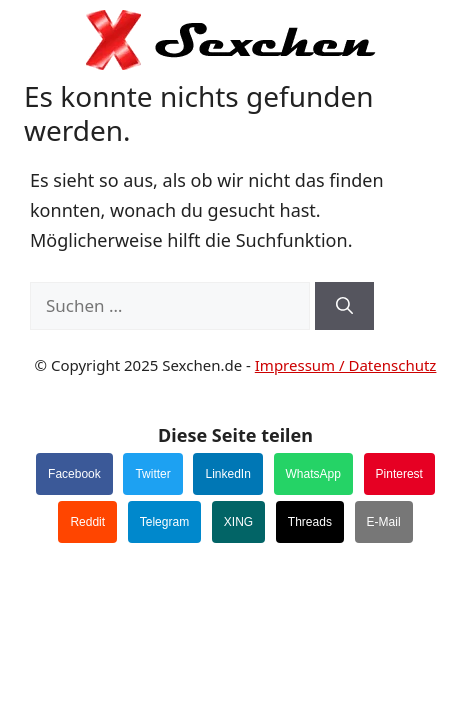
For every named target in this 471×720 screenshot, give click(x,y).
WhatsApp (313, 474)
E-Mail (384, 522)
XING (238, 522)
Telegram (164, 522)
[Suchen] (344, 306)
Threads (310, 522)
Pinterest (399, 474)
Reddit (87, 522)
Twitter (152, 474)
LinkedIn (227, 474)
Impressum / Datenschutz (346, 365)
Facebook (74, 474)
